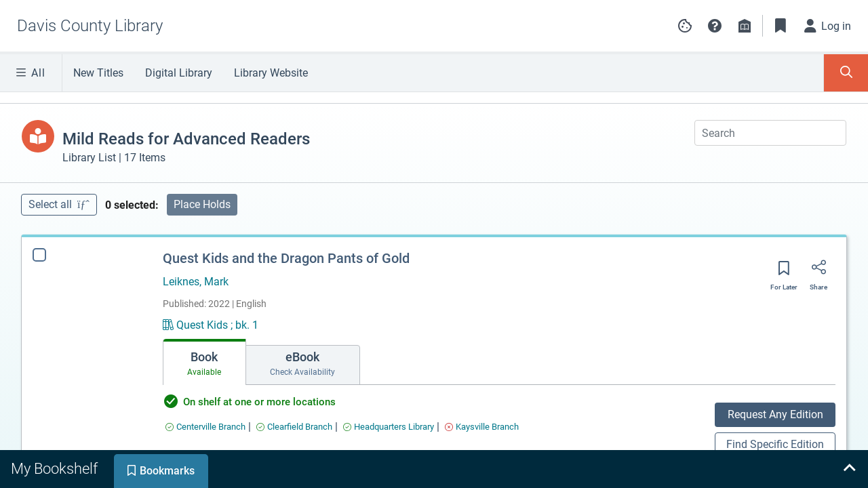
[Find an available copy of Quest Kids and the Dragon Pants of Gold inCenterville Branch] (205, 427)
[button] (715, 26)
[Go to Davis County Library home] (90, 26)
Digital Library (179, 73)
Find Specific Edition (775, 444)
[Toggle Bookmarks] (781, 26)
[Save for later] (784, 272)
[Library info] (745, 26)
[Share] (818, 272)
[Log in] (828, 26)
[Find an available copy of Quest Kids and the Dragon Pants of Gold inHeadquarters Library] (389, 427)
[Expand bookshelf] (849, 469)
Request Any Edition (775, 414)
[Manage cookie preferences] (685, 26)
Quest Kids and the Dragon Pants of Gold (286, 258)
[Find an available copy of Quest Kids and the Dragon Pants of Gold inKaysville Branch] (482, 427)
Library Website (271, 73)
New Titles (98, 73)
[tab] (204, 362)
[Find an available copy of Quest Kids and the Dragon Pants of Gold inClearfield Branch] (294, 427)
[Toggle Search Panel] (846, 73)
